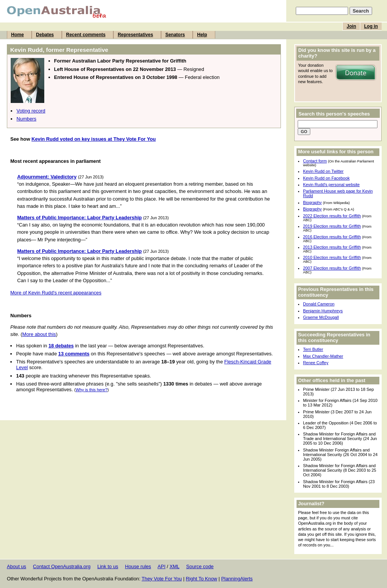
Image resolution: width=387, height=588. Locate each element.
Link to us (108, 566)
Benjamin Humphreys (323, 311)
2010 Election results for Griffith (332, 257)
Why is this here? (91, 390)
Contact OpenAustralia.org (62, 566)
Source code (200, 566)
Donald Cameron (319, 304)
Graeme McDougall (321, 317)
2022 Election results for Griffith (332, 216)
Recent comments (86, 35)
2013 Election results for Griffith (332, 247)
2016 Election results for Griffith (332, 237)
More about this (39, 334)
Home (17, 35)
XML (174, 566)
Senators (175, 35)
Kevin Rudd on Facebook (326, 178)
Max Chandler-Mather (323, 356)
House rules (138, 566)
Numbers (26, 119)
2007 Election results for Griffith (332, 268)
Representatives (135, 35)
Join (351, 26)
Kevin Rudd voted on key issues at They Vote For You (94, 139)
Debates (45, 35)
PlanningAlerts (237, 579)
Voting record (31, 111)
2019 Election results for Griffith (332, 226)
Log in (371, 26)
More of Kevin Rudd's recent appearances (56, 293)
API (162, 566)
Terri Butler (313, 349)
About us (17, 566)
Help (202, 35)
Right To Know (202, 579)
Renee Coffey (316, 363)
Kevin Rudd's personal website (331, 185)
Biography (312, 202)
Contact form (315, 161)
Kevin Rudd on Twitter (323, 171)
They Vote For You (162, 579)
